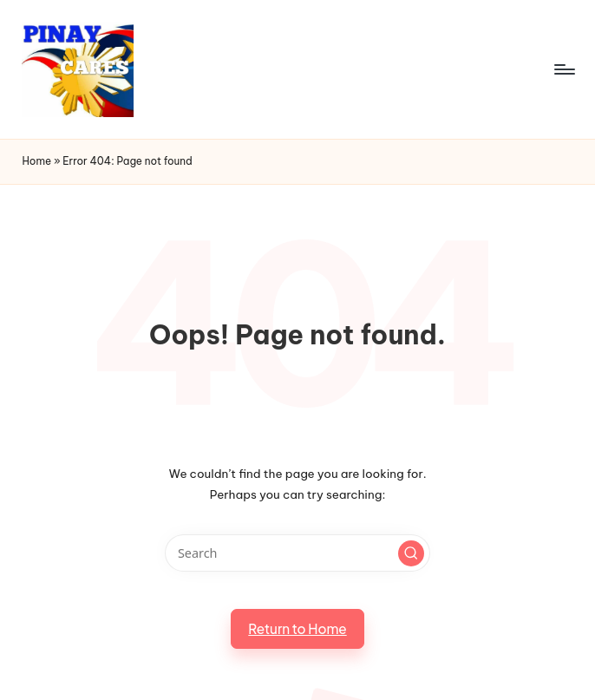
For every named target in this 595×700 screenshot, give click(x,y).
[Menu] (563, 69)
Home (36, 161)
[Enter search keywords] (297, 553)
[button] (411, 553)
